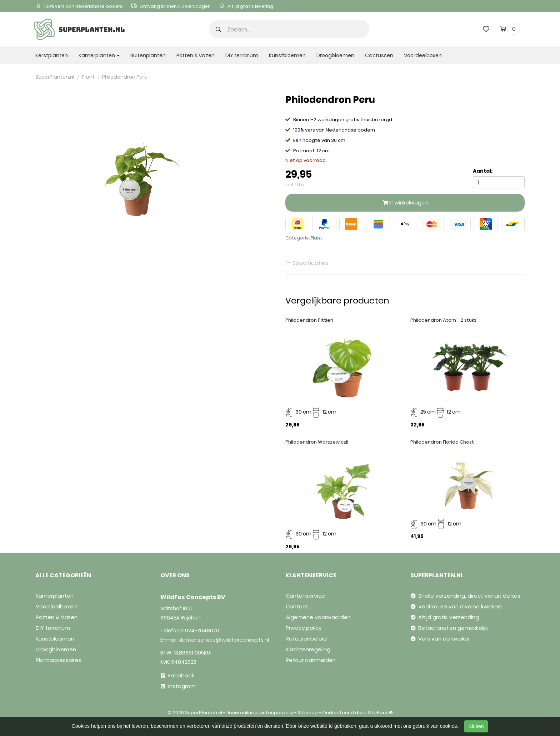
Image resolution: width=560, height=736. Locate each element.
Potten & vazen (196, 55)
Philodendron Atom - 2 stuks (443, 320)
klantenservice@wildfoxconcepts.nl (224, 640)
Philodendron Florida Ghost (442, 442)
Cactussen (379, 55)
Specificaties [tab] (307, 263)
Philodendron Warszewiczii (317, 442)
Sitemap (308, 713)
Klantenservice (305, 596)
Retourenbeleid (306, 639)
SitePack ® (380, 713)
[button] (219, 30)
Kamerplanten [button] (99, 55)
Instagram (178, 686)
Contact (297, 606)
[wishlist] (486, 29)
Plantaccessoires (59, 660)
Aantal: (483, 171)
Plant (316, 238)
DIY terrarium (242, 55)
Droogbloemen (335, 55)
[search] (289, 29)
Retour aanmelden (311, 660)
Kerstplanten (52, 55)
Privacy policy (304, 628)
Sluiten (476, 726)
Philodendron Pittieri (309, 320)
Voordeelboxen (423, 55)
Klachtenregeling (308, 649)
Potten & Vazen (57, 617)
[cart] (503, 30)
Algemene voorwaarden (318, 617)
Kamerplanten (55, 596)
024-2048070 (202, 631)
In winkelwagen (405, 203)
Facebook (177, 675)
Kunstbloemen (287, 55)
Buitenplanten (148, 55)
